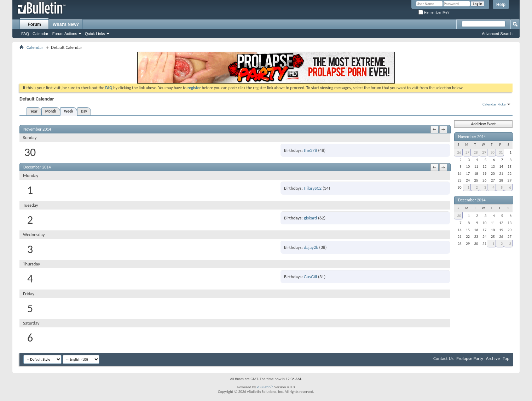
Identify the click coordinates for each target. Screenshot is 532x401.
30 (493, 152)
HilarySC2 (313, 188)
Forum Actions (65, 34)
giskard (310, 218)
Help (501, 5)
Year (34, 111)
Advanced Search (497, 34)
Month (51, 111)
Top (506, 358)
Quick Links (95, 34)
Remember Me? (434, 13)
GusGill (310, 277)
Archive (493, 358)
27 (467, 152)
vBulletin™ (265, 387)
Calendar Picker (495, 104)
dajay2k (311, 247)
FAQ (25, 34)
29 (484, 152)
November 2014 (472, 137)
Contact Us (443, 358)
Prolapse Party (470, 358)
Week (69, 111)
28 (476, 152)
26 (459, 152)
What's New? (66, 24)
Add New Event (484, 124)
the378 (310, 150)
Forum (34, 24)
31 (501, 152)
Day (84, 111)
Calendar (41, 34)
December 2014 (472, 200)
